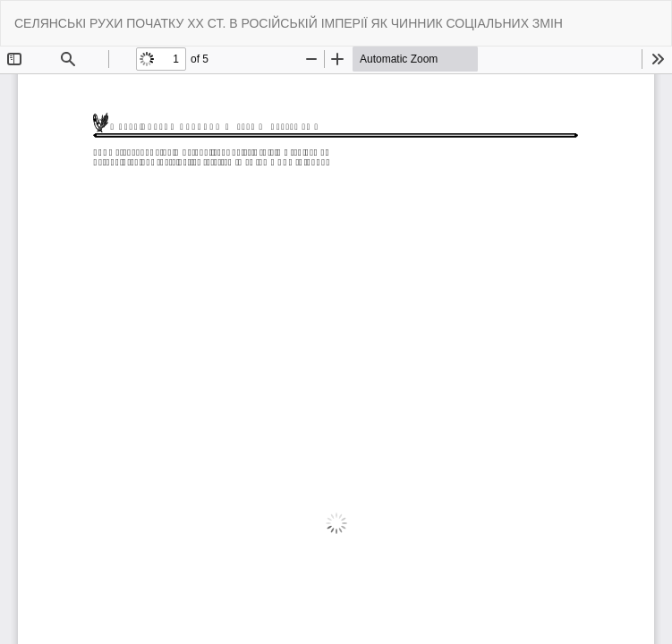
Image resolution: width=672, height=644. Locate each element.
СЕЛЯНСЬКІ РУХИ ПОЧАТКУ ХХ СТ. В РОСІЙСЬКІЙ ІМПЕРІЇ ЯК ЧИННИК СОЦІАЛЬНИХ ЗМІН (289, 23)
